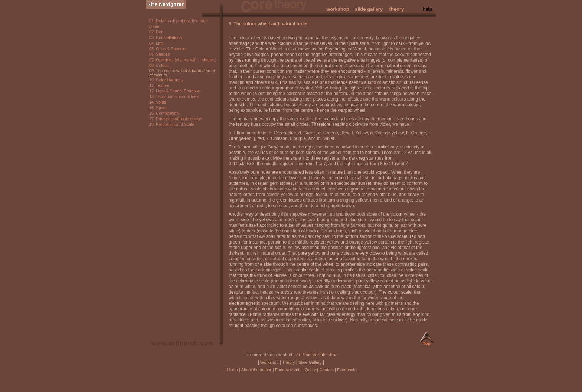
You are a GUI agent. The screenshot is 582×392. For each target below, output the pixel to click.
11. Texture (159, 85)
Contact (327, 370)
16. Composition (164, 113)
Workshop (269, 362)
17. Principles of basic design (176, 119)
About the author (256, 370)
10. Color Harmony (166, 80)
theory (397, 9)
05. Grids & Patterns (168, 49)
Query (311, 370)
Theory (288, 362)
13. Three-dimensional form (174, 97)
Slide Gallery (310, 362)
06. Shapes (160, 54)
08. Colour (159, 65)
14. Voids (158, 102)
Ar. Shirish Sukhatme (317, 355)
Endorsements (289, 370)
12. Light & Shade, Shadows (175, 91)
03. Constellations (165, 37)
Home (232, 370)
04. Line (156, 43)
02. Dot (156, 32)
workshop (338, 9)
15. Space (158, 108)
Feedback (346, 370)
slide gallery (369, 9)
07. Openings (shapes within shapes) (183, 60)
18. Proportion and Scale (172, 124)
